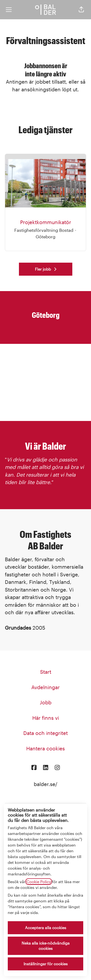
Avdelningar (45, 687)
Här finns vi (46, 718)
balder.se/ (45, 784)
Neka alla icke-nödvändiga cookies (46, 946)
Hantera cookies (45, 748)
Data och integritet (45, 733)
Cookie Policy (39, 882)
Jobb (46, 702)
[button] (81, 10)
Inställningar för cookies (46, 964)
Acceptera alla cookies (46, 928)
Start (46, 672)
